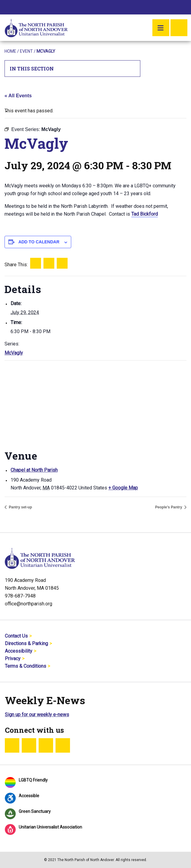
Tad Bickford (145, 214)
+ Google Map (123, 488)
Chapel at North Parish (34, 470)
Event (26, 51)
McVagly (14, 353)
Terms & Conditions (25, 666)
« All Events (18, 96)
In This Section (73, 69)
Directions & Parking (26, 643)
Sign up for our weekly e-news (37, 715)
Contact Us (16, 636)
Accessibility (19, 651)
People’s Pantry (169, 507)
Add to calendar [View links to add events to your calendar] (39, 242)
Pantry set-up (20, 507)
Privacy (13, 659)
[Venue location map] (96, 404)
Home (10, 51)
